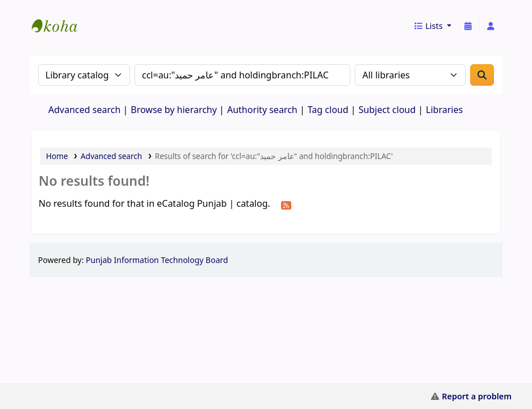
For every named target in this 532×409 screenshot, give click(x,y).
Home (57, 156)
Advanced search (84, 110)
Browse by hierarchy (174, 110)
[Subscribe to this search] (286, 204)
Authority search (262, 110)
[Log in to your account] (491, 26)
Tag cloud (328, 110)
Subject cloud (388, 110)
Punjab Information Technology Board (157, 260)
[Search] (482, 75)
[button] (432, 26)
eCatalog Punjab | (60, 16)
